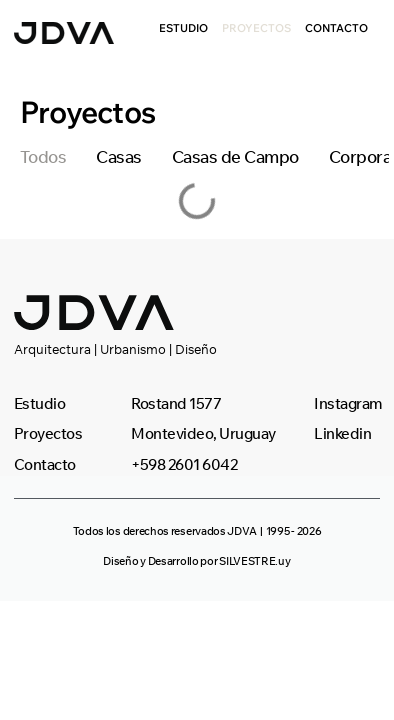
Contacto (336, 28)
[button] (197, 531)
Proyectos (256, 28)
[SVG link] (64, 33)
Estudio (183, 28)
